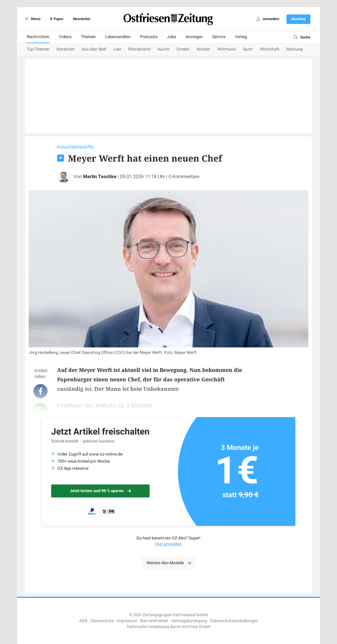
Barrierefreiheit (154, 621)
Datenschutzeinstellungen (234, 621)
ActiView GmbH (196, 627)
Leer (117, 49)
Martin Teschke (100, 177)
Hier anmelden (168, 544)
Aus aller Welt (94, 49)
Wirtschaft (270, 49)
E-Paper (57, 19)
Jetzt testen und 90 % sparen (100, 491)
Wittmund (226, 49)
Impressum (127, 621)
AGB (83, 621)
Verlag (241, 37)
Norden (203, 49)
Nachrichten (38, 37)
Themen (88, 37)
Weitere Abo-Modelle (169, 563)
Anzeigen (194, 37)
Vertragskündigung (189, 621)
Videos (65, 37)
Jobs (172, 37)
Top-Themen (38, 49)
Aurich (164, 49)
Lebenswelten (118, 37)
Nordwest (65, 49)
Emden (183, 49)
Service (219, 37)
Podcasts (149, 37)
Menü (32, 19)
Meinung (295, 49)
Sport (248, 49)
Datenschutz (102, 621)
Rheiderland (139, 49)
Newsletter (82, 19)
